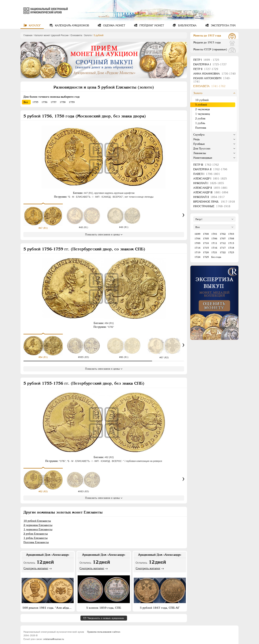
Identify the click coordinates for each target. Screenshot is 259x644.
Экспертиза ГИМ (223, 25)
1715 (206, 248)
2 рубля (200, 119)
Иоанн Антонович (212, 80)
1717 (223, 248)
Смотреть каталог (36, 566)
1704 (197, 239)
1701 (214, 234)
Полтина (201, 128)
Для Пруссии (202, 149)
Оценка (114, 25)
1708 (231, 239)
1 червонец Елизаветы (38, 527)
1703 (231, 234)
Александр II (210, 188)
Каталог (34, 25)
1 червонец (203, 114)
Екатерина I (210, 64)
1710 (206, 243)
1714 (197, 248)
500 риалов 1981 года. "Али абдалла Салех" (48, 605)
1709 (197, 243)
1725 (206, 257)
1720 (206, 252)
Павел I (207, 174)
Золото (88, 35)
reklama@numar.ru (54, 637)
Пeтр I (206, 60)
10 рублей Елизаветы (37, 518)
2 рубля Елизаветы (36, 531)
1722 (223, 252)
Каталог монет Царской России (51, 35)
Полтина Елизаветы (36, 540)
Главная (28, 35)
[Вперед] (183, 215)
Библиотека (187, 25)
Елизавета (76, 35)
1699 (197, 234)
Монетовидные (203, 158)
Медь (196, 139)
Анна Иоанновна (214, 74)
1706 (214, 239)
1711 (214, 243)
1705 (206, 239)
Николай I (209, 183)
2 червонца (203, 109)
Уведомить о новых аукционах (106, 616)
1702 (223, 234)
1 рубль (200, 123)
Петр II (206, 69)
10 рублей (202, 100)
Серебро (199, 135)
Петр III (206, 165)
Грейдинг (151, 25)
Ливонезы (200, 153)
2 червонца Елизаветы (38, 523)
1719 (197, 252)
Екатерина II (210, 169)
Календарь (72, 25)
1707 (223, 239)
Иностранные (212, 206)
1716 (214, 248)
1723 (231, 252)
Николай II (209, 197)
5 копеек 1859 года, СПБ (104, 605)
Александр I (210, 179)
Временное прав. (214, 202)
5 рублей (201, 105)
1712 (223, 243)
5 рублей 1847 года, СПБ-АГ (160, 605)
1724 (197, 257)
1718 (231, 248)
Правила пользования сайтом (104, 629)
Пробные (199, 144)
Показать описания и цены (104, 234)
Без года (216, 257)
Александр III (211, 192)
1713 (231, 243)
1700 (206, 234)
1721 (214, 252)
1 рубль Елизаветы (36, 536)
